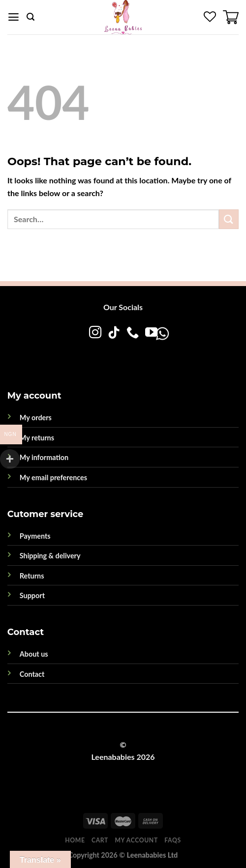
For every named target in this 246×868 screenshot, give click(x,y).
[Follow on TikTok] (113, 333)
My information (44, 457)
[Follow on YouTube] (151, 333)
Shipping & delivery (50, 556)
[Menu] (14, 17)
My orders (36, 418)
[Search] (31, 17)
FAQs (172, 840)
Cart (100, 840)
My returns (37, 438)
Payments (35, 536)
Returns (32, 576)
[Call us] (132, 333)
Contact (32, 674)
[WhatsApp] (131, 353)
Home (75, 840)
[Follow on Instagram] (95, 333)
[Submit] (229, 219)
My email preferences (53, 477)
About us (34, 654)
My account (136, 840)
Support (32, 595)
